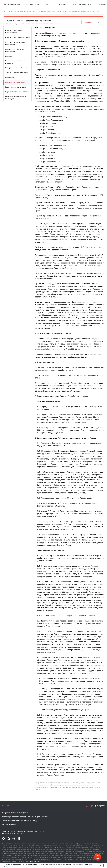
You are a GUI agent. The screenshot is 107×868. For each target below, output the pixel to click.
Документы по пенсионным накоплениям (15, 50)
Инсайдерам (10, 77)
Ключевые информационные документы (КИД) (19, 821)
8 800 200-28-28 (8, 806)
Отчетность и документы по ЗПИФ (17, 37)
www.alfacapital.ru (42, 349)
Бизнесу (49, 4)
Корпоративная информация (15, 87)
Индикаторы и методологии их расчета (15, 62)
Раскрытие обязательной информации (22, 12)
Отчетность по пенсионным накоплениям (15, 43)
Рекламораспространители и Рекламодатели (16, 98)
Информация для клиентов (49, 12)
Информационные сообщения (16, 68)
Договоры (9, 56)
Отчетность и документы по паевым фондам (14, 31)
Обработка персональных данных (17, 92)
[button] (98, 857)
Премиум (62, 4)
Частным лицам (33, 4)
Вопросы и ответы (9, 825)
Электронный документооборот (16, 73)
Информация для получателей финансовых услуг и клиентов (25, 817)
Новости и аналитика (82, 4)
